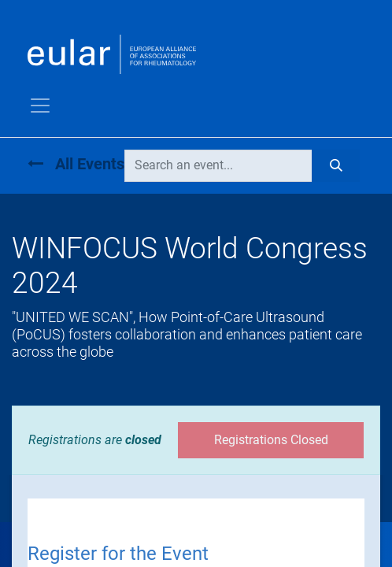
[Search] (336, 165)
